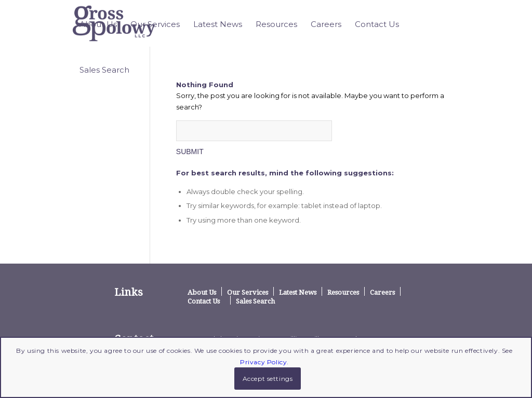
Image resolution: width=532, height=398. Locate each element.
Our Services (248, 292)
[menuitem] (98, 24)
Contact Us (204, 301)
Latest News (298, 292)
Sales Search (255, 301)
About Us (202, 292)
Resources (343, 292)
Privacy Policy (263, 362)
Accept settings (268, 379)
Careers (382, 292)
